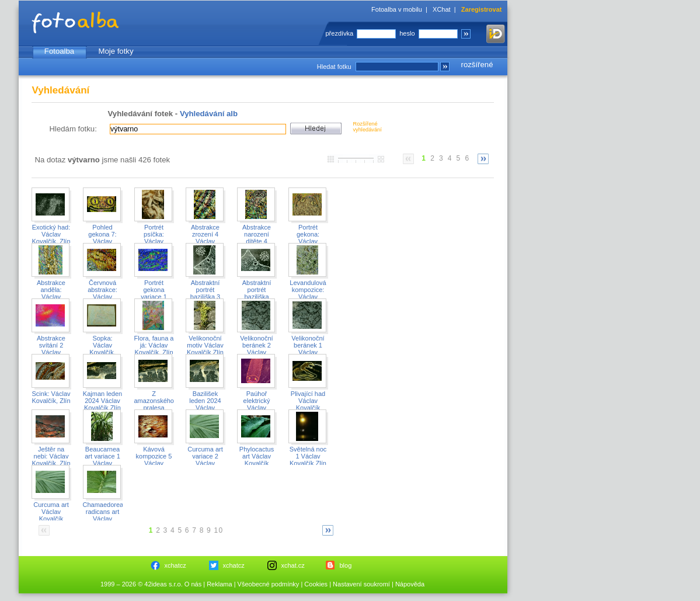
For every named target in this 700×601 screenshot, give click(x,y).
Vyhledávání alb (209, 114)
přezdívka (340, 33)
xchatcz (175, 565)
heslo (407, 33)
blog (346, 565)
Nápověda (410, 584)
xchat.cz (293, 565)
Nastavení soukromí (361, 584)
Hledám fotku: (73, 129)
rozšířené (477, 65)
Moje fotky (116, 51)
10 (219, 530)
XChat (442, 9)
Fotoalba (59, 51)
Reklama (219, 584)
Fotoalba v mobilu (397, 9)
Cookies (316, 584)
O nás (193, 584)
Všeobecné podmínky (269, 584)
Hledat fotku (334, 67)
